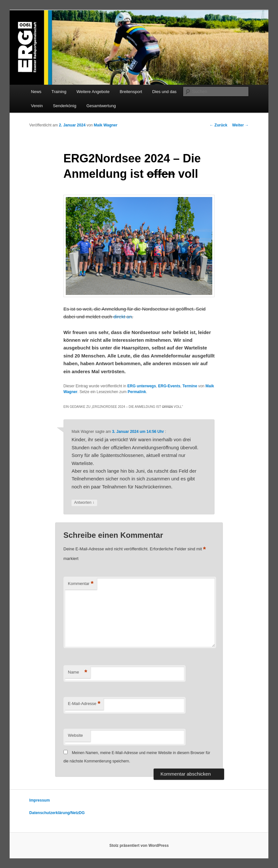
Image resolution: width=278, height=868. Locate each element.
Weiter (240, 125)
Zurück (219, 125)
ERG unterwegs (142, 386)
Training (59, 92)
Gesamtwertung (101, 106)
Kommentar (81, 584)
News (36, 92)
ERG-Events (169, 386)
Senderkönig (65, 106)
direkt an (123, 317)
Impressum (39, 800)
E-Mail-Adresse (84, 704)
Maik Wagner (106, 125)
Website (76, 735)
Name (78, 672)
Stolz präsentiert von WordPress (139, 846)
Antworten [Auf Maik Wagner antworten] (84, 503)
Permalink (137, 392)
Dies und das (164, 92)
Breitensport (131, 92)
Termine (190, 386)
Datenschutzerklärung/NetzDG (57, 813)
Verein (37, 106)
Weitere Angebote (93, 92)
